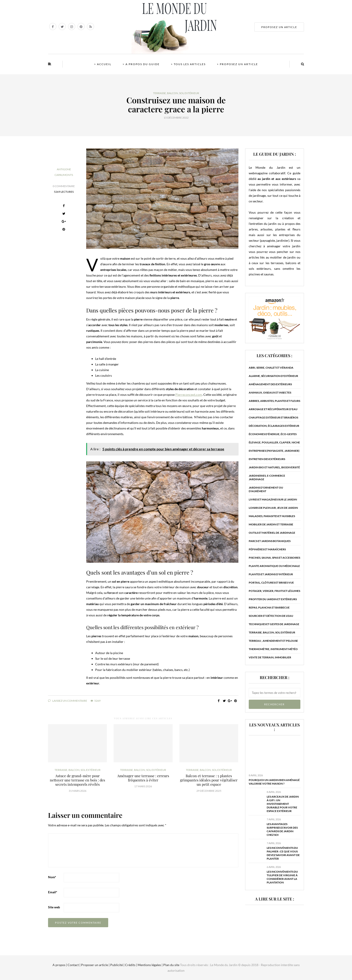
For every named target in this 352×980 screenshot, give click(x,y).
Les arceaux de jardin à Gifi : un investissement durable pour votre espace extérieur (283, 804)
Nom (52, 877)
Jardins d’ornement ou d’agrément (266, 489)
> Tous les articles (188, 64)
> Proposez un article (237, 64)
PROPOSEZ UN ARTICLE (279, 27)
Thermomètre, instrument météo (273, 649)
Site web (54, 907)
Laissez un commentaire (68, 701)
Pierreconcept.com (189, 395)
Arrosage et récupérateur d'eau (273, 409)
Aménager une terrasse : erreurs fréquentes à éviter (143, 778)
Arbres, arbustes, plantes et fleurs (274, 401)
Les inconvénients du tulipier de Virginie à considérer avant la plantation (282, 877)
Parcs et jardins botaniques (270, 541)
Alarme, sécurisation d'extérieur (273, 376)
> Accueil (103, 64)
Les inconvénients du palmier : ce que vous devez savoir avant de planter (283, 853)
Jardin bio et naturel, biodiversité (274, 467)
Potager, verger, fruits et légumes (274, 591)
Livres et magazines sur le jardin (273, 499)
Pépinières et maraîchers (267, 549)
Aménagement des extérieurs (270, 384)
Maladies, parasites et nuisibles (272, 516)
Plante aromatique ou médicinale (274, 566)
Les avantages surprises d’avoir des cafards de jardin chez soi (282, 829)
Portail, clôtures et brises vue (271, 583)
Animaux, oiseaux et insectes (270, 393)
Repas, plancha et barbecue (269, 607)
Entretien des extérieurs (267, 459)
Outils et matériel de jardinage (272, 533)
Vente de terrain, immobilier (270, 657)
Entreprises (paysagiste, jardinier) (274, 451)
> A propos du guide (141, 64)
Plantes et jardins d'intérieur (271, 574)
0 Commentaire (64, 186)
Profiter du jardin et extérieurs (273, 599)
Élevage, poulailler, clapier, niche (274, 442)
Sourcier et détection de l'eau (271, 616)
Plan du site (171, 965)
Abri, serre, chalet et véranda (271, 368)
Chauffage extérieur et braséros (273, 417)
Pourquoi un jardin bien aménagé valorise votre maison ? (274, 782)
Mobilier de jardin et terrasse (271, 524)
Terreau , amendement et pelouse (273, 641)
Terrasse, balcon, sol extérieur (176, 93)
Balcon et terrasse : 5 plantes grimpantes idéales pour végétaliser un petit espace (209, 780)
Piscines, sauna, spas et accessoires (274, 558)
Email (53, 892)
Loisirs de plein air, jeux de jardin (273, 508)
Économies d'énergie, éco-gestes (273, 434)
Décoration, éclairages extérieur (274, 426)
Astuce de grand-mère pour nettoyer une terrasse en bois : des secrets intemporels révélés (77, 780)
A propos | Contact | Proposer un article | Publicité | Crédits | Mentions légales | (108, 965)
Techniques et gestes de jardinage (274, 624)
